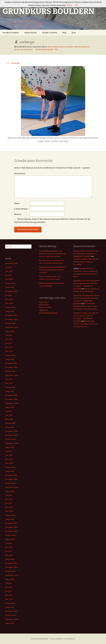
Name (18, 203)
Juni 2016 (9, 547)
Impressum (43, 302)
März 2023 (9, 303)
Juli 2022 (8, 335)
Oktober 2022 (10, 323)
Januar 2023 (10, 311)
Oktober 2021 (10, 371)
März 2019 (9, 463)
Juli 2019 (8, 451)
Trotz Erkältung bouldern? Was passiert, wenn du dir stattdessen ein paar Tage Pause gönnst (52, 254)
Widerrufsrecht (45, 307)
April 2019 (9, 459)
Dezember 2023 (11, 291)
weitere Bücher (31, 33)
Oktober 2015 (10, 571)
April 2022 (9, 347)
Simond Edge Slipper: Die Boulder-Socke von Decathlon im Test (85, 324)
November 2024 (11, 263)
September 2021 (12, 375)
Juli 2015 (8, 583)
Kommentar (20, 173)
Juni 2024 (9, 271)
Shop (74, 33)
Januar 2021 (10, 391)
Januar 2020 (10, 427)
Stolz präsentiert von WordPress (63, 639)
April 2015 (9, 595)
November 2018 (11, 479)
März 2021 (9, 383)
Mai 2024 (8, 275)
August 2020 (10, 407)
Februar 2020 (10, 423)
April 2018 (9, 507)
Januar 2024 (10, 287)
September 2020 (12, 403)
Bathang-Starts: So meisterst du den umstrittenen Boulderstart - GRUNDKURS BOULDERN (86, 254)
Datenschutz (44, 305)
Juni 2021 (9, 379)
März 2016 (9, 555)
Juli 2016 (8, 543)
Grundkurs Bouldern (11, 33)
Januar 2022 (10, 359)
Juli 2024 (8, 267)
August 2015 (10, 579)
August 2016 (10, 539)
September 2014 (12, 619)
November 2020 (11, 399)
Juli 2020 (8, 411)
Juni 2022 (9, 339)
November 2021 (11, 367)
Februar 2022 (10, 355)
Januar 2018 (10, 519)
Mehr (70, 5)
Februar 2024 (10, 283)
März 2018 (9, 511)
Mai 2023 (8, 295)
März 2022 (9, 351)
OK (76, 5)
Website (18, 214)
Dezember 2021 (11, 363)
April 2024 (9, 279)
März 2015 (9, 599)
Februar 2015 (10, 603)
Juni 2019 (9, 455)
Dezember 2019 (11, 431)
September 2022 (12, 327)
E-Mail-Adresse (22, 209)
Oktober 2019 (10, 439)
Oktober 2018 (10, 483)
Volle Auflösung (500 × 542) (48, 49)
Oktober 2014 (10, 615)
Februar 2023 (10, 307)
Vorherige (13, 63)
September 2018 (12, 487)
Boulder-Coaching (50, 33)
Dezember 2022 (11, 315)
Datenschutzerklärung (39, 639)
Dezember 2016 (11, 531)
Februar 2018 (10, 515)
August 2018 (10, 491)
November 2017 (11, 527)
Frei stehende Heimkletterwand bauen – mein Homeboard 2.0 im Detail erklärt (85, 306)
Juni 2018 (9, 499)
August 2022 (10, 331)
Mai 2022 (8, 343)
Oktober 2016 (10, 535)
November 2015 (11, 567)
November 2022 (11, 319)
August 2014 (10, 623)
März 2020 (9, 419)
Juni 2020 (9, 415)
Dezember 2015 (11, 563)
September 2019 (12, 443)
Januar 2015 (10, 607)
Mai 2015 (8, 591)
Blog (64, 33)
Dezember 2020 (11, 395)
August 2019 (10, 447)
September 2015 (12, 575)
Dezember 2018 (11, 475)
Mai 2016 (8, 551)
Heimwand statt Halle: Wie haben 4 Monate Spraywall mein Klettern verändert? (52, 270)
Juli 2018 (8, 495)
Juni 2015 (9, 587)
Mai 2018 (8, 503)
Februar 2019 (10, 467)
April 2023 (9, 299)
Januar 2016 (10, 559)
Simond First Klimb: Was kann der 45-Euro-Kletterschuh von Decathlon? (86, 262)
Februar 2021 (10, 387)
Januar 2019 (10, 471)
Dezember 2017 (11, 523)
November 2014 (11, 611)
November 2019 (11, 435)
